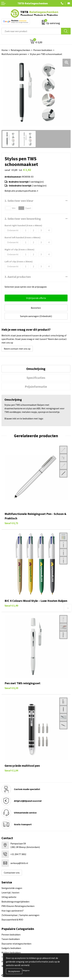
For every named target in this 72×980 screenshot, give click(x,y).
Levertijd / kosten (10, 893)
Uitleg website (9, 897)
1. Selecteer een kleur (19, 201)
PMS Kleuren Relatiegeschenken (18, 906)
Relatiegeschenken (20, 50)
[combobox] (31, 31)
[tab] (36, 369)
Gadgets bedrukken (11, 948)
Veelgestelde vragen (12, 888)
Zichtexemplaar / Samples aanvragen (20, 915)
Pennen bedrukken (43, 50)
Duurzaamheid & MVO (12, 920)
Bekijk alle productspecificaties (21, 191)
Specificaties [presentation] (36, 378)
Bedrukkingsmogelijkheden (15, 902)
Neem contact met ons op (17, 349)
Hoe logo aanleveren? (13, 911)
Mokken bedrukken (11, 953)
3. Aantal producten (18, 277)
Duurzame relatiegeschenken (16, 944)
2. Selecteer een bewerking (23, 219)
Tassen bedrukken (11, 939)
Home (5, 50)
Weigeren (26, 970)
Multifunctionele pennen (14, 54)
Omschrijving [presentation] (36, 369)
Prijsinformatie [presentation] (36, 387)
